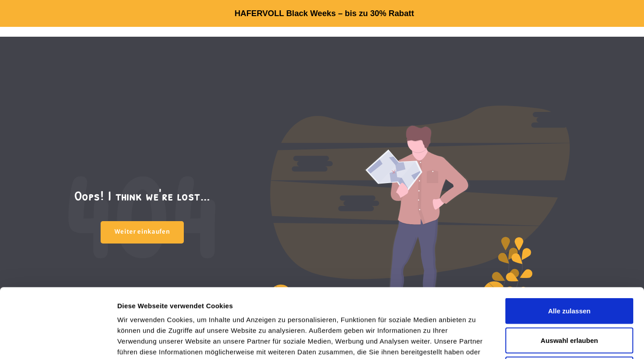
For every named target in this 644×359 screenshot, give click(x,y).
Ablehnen (569, 300)
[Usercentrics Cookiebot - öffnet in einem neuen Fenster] (58, 342)
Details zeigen (476, 341)
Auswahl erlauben (569, 271)
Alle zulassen (569, 241)
